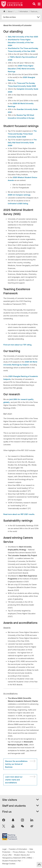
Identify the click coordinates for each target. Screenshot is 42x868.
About (10, 12)
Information (24, 12)
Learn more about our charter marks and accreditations (14, 780)
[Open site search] (34, 4)
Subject (26, 365)
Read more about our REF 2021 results (19, 514)
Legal (4, 849)
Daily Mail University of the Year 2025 (23, 37)
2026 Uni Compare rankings (19, 195)
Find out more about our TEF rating (17, 345)
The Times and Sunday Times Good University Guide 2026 (22, 134)
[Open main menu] (39, 4)
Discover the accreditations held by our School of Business (16, 764)
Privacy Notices (19, 852)
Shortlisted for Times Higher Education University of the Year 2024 (21, 42)
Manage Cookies (9, 864)
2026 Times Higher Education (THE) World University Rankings (21, 69)
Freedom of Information (18, 849)
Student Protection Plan (12, 861)
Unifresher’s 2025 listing (18, 204)
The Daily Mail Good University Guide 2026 (22, 143)
